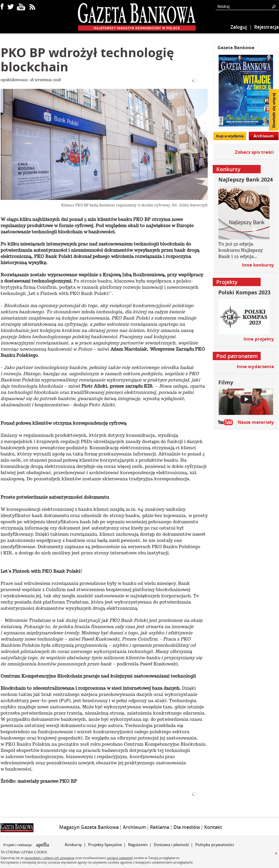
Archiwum (264, 136)
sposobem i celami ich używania (49, 858)
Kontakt (213, 827)
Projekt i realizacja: (18, 845)
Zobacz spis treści (254, 152)
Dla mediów (187, 827)
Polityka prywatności (215, 845)
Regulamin (138, 845)
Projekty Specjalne (105, 845)
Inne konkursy (258, 265)
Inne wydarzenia (255, 366)
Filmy (226, 382)
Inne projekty (259, 339)
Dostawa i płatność (171, 845)
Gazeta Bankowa (236, 48)
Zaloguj (239, 27)
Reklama (160, 827)
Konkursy (73, 845)
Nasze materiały (256, 422)
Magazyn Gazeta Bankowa (89, 827)
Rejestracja (266, 27)
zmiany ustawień (120, 858)
